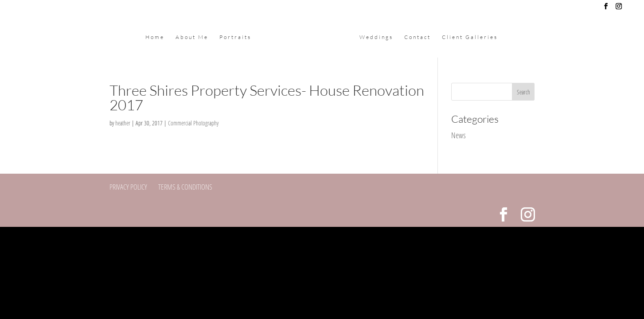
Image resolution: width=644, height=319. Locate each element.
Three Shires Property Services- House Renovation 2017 (267, 97)
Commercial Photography (193, 123)
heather (123, 123)
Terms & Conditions (185, 187)
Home (155, 37)
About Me (192, 37)
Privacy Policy (128, 187)
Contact (418, 37)
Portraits (235, 37)
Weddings (376, 37)
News (459, 135)
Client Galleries (470, 37)
